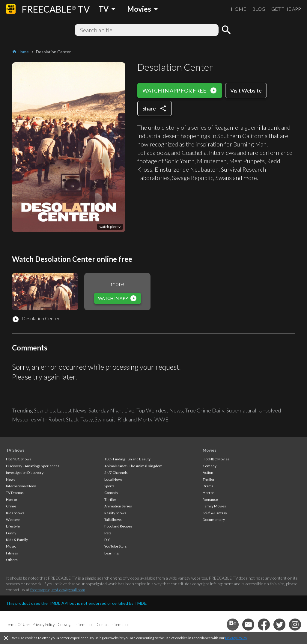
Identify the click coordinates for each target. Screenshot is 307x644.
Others (12, 560)
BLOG (259, 9)
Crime (11, 506)
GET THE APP (286, 9)
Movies (210, 450)
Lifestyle (13, 526)
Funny (11, 533)
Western (13, 520)
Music (11, 546)
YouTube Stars (116, 546)
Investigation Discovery (25, 473)
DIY (107, 540)
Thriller (110, 499)
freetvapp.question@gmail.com (58, 590)
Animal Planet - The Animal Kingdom (133, 466)
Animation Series (118, 506)
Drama (208, 486)
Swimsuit (105, 419)
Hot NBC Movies (216, 459)
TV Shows (15, 450)
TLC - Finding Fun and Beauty (127, 459)
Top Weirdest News (160, 410)
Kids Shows (15, 513)
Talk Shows (113, 520)
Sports (109, 486)
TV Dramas (15, 493)
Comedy (111, 493)
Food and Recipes (118, 526)
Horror (12, 499)
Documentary (214, 520)
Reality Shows (115, 513)
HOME (238, 9)
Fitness (12, 553)
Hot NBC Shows (19, 459)
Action (208, 473)
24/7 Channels (116, 473)
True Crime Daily (205, 410)
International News (21, 486)
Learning (111, 553)
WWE (161, 419)
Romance (210, 499)
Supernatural (241, 410)
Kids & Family (17, 540)
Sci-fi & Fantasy (215, 513)
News (11, 479)
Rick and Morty (135, 419)
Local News (113, 479)
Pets (108, 533)
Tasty (86, 419)
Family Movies (214, 506)
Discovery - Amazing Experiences (33, 466)
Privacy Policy (236, 638)
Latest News (72, 410)
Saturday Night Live (111, 410)
